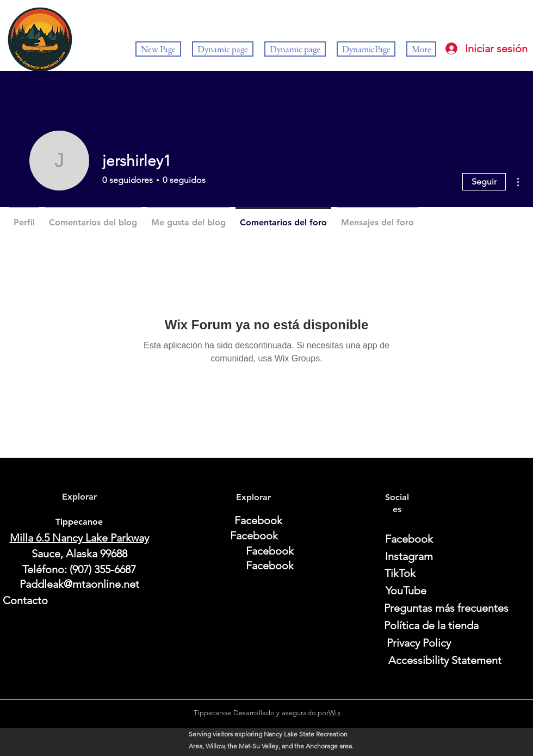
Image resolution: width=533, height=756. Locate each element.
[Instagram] (409, 556)
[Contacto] (79, 600)
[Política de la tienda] (431, 625)
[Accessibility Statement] (445, 660)
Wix (334, 713)
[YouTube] (406, 591)
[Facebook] (258, 520)
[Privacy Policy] (419, 643)
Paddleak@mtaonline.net (79, 584)
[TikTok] (400, 573)
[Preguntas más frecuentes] (446, 608)
